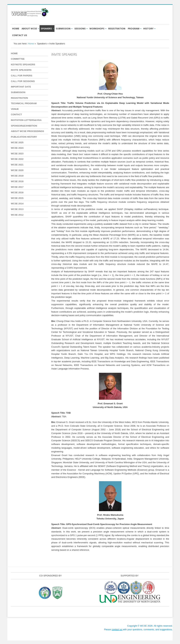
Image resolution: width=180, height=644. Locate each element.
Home (31, 44)
